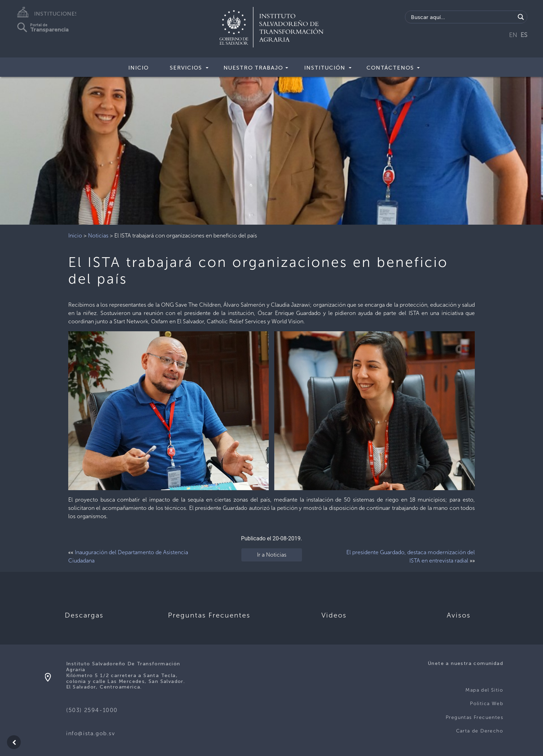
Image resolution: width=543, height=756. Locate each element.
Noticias (98, 236)
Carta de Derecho (480, 731)
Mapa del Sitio (484, 690)
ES (524, 35)
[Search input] (462, 17)
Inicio (138, 68)
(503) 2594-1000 (92, 710)
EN (513, 35)
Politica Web (487, 704)
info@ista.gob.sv (91, 733)
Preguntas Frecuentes (474, 717)
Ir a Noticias (272, 555)
